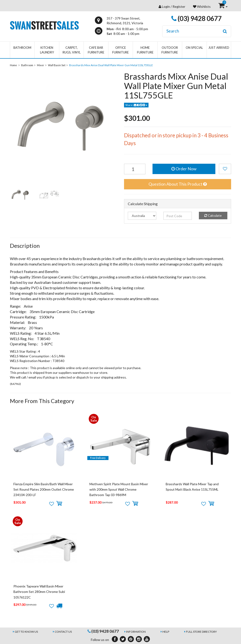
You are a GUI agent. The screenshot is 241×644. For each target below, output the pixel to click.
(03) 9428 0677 (197, 18)
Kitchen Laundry (47, 50)
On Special (194, 48)
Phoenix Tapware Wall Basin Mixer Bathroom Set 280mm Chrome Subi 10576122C (39, 592)
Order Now (184, 169)
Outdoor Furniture (170, 50)
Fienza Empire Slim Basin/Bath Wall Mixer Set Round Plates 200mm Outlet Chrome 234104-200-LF (44, 489)
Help (166, 632)
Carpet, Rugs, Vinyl (72, 50)
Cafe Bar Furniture (96, 50)
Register (179, 6)
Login (166, 6)
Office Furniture (120, 50)
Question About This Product (178, 184)
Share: (136, 105)
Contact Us (63, 632)
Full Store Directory (201, 632)
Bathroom (22, 48)
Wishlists (202, 6)
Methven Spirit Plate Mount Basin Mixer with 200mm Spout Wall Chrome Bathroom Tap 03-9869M (119, 489)
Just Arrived (219, 48)
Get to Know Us (26, 632)
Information (136, 632)
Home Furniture (145, 50)
